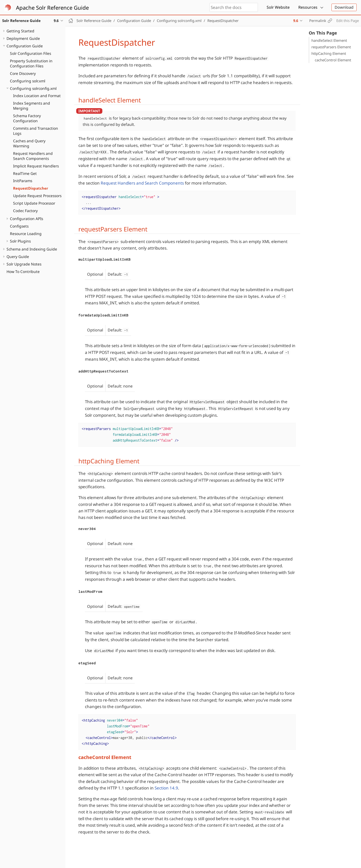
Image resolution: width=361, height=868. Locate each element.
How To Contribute (23, 272)
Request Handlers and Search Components (33, 156)
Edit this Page (348, 21)
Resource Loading (26, 234)
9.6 (296, 21)
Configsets (19, 226)
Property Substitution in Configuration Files (31, 63)
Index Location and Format (37, 96)
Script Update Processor (34, 203)
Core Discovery (23, 73)
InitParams (23, 181)
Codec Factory (25, 211)
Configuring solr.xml (28, 81)
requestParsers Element (331, 47)
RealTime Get (25, 173)
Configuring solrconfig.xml (33, 88)
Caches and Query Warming (29, 143)
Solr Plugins (20, 241)
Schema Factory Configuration (27, 118)
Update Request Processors (37, 196)
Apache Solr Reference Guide (52, 7)
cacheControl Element (333, 60)
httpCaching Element (329, 53)
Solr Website (278, 7)
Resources (308, 7)
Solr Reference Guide (94, 21)
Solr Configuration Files (30, 53)
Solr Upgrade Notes (24, 264)
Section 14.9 (166, 788)
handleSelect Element (329, 40)
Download (344, 7)
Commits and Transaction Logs (36, 131)
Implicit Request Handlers (36, 166)
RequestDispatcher (31, 188)
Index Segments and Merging (32, 106)
